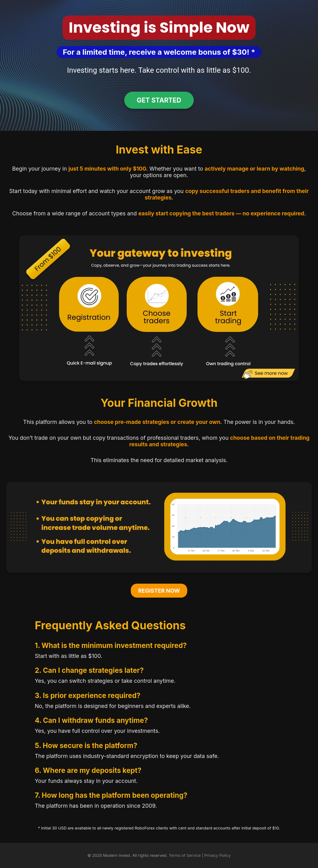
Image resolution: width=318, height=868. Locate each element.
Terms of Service (185, 855)
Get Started (159, 100)
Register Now (159, 591)
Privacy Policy (218, 855)
